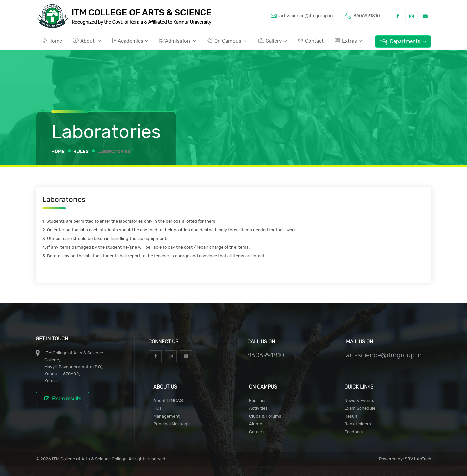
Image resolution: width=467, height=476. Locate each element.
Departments (403, 42)
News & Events (359, 401)
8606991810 (362, 16)
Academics (130, 41)
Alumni (256, 424)
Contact (311, 41)
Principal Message (171, 424)
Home (51, 41)
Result (351, 416)
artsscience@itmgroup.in (301, 16)
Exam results (63, 398)
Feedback (354, 432)
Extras (348, 41)
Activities (258, 408)
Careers (257, 432)
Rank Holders (358, 424)
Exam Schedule (360, 408)
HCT (158, 408)
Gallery (273, 41)
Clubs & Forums (265, 416)
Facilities (258, 401)
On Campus (227, 41)
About (87, 41)
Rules (81, 152)
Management (167, 416)
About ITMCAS (168, 401)
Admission (178, 41)
